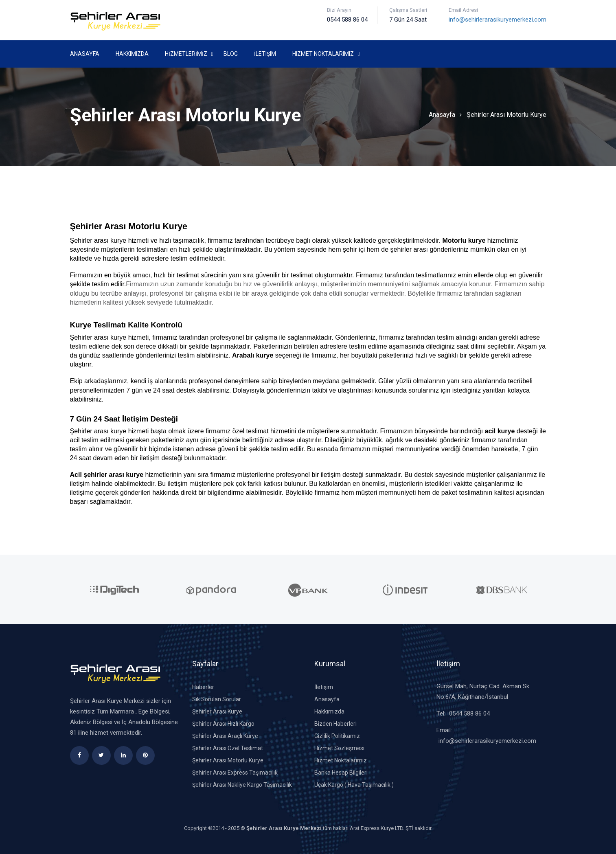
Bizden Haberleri (335, 724)
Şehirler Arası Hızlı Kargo (223, 724)
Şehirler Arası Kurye (217, 711)
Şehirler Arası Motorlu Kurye (506, 115)
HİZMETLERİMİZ (186, 54)
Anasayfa (85, 54)
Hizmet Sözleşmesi (339, 748)
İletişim (265, 54)
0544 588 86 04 (469, 713)
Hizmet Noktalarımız (323, 54)
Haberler (203, 687)
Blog (231, 54)
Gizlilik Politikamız (337, 736)
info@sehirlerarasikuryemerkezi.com (498, 20)
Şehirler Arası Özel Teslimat (228, 748)
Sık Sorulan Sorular (217, 699)
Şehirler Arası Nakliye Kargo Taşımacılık (242, 785)
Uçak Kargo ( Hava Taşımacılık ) (354, 785)
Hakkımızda (132, 54)
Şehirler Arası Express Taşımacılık (235, 773)
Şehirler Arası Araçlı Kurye (225, 736)
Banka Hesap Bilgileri (341, 773)
